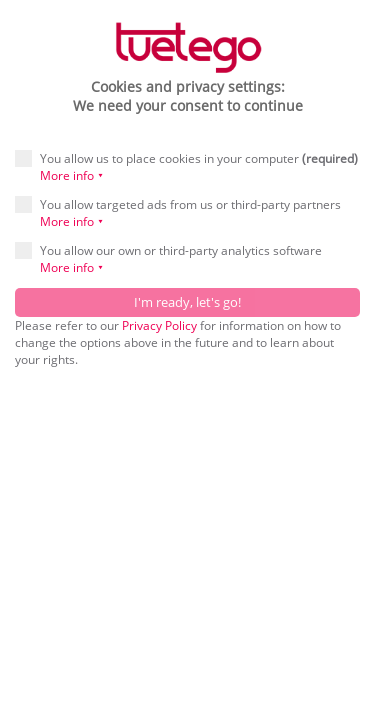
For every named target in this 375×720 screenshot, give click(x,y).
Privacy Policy (159, 325)
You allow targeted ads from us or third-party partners (178, 213)
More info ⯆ (72, 175)
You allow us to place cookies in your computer (186, 167)
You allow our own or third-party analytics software (168, 259)
